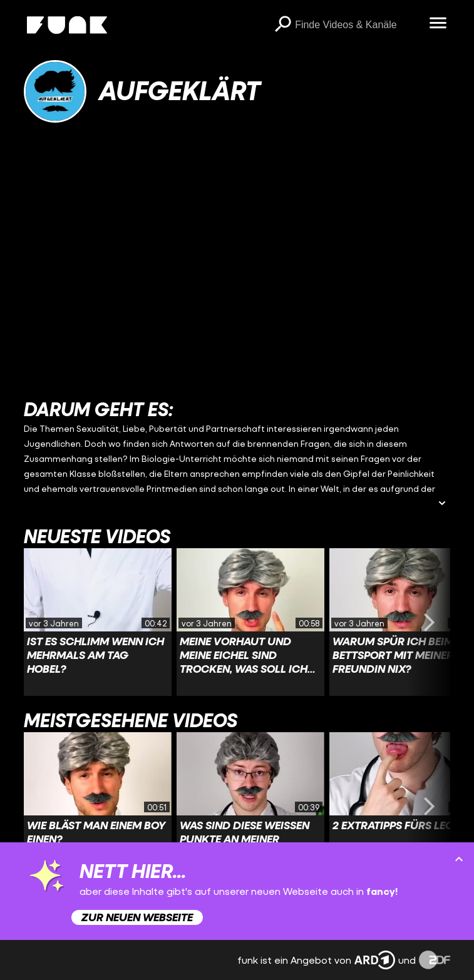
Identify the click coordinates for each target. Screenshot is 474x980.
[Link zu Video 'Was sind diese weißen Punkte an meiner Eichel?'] (250, 806)
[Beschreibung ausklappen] (442, 504)
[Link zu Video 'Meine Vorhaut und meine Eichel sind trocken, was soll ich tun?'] (250, 622)
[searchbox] (358, 25)
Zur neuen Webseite (137, 917)
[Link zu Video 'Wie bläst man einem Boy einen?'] (98, 806)
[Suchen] (282, 25)
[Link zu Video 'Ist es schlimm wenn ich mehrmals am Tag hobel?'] (98, 622)
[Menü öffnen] (438, 24)
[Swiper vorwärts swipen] (429, 622)
